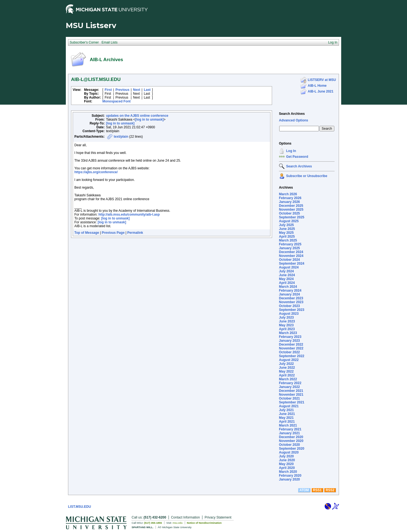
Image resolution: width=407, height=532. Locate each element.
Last (147, 90)
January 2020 (289, 479)
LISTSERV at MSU (322, 80)
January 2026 (289, 202)
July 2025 (286, 225)
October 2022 (289, 352)
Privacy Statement (218, 517)
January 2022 (289, 387)
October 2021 (289, 398)
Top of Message (87, 233)
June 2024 (287, 275)
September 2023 (292, 310)
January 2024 (289, 294)
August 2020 (289, 452)
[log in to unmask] (149, 120)
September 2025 (292, 217)
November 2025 (291, 210)
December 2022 (291, 344)
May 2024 (286, 279)
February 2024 (290, 291)
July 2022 (286, 364)
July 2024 (286, 271)
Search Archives (292, 114)
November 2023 (291, 302)
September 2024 (292, 264)
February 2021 (290, 429)
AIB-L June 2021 (321, 91)
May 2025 (286, 233)
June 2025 (287, 229)
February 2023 (290, 337)
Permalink (135, 233)
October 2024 (289, 260)
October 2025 (289, 213)
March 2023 (288, 333)
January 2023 (289, 341)
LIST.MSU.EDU (79, 507)
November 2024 (291, 256)
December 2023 (291, 298)
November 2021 (291, 395)
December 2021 (291, 391)
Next (137, 90)
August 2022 (289, 360)
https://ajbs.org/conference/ (96, 172)
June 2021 (287, 414)
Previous (122, 90)
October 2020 (289, 445)
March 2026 (288, 194)
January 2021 (289, 433)
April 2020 (287, 468)
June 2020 (287, 460)
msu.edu (178, 523)
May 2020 (286, 464)
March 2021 (288, 425)
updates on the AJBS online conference (137, 116)
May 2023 (286, 325)
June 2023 (287, 321)
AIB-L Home (317, 86)
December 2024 (291, 252)
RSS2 (330, 490)
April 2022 (287, 375)
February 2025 (290, 244)
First (108, 90)
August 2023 (289, 314)
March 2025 (288, 240)
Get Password (297, 157)
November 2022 (291, 348)
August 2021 (289, 406)
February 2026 (290, 198)
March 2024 (288, 287)
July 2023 (286, 317)
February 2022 (290, 383)
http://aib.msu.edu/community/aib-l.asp (129, 215)
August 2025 (289, 221)
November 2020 (291, 441)
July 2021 (286, 410)
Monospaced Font (117, 101)
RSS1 (317, 490)
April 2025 (287, 237)
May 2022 (286, 371)
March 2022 (288, 379)
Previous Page (113, 233)
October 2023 (289, 306)
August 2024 (289, 267)
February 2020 (290, 476)
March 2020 (288, 472)
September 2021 (292, 402)
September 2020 (292, 449)
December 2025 (291, 206)
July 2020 (286, 456)
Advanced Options (294, 120)
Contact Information (185, 517)
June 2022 (287, 368)
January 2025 (289, 248)
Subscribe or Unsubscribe (307, 176)
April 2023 (287, 329)
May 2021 (286, 418)
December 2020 (291, 437)
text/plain (121, 137)
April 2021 (287, 422)
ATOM (304, 490)
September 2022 (292, 356)
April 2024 (287, 283)
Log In (291, 151)
